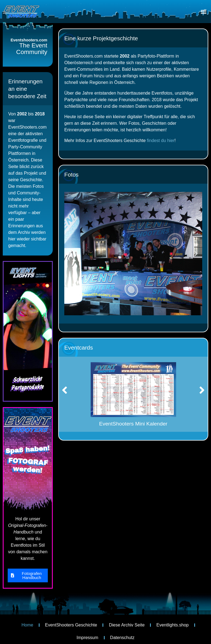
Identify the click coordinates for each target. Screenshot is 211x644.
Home (27, 625)
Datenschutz (122, 638)
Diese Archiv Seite (127, 625)
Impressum (87, 638)
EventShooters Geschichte (71, 625)
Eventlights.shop (172, 625)
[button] (204, 12)
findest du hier (161, 141)
